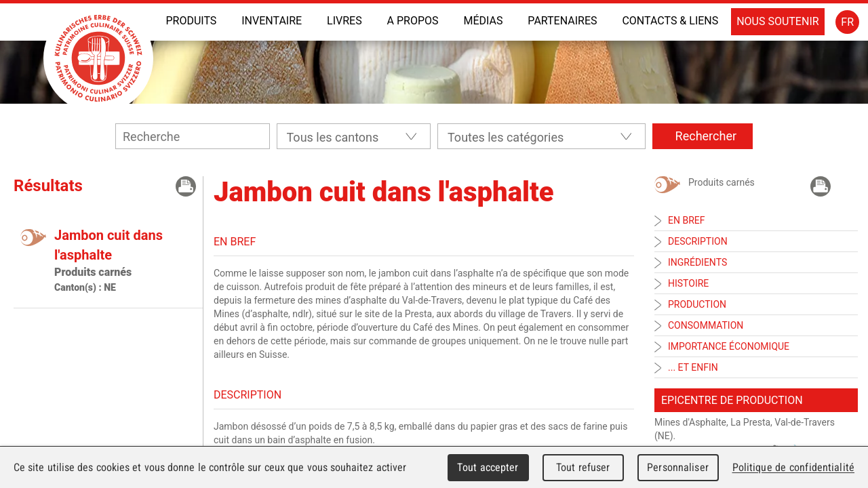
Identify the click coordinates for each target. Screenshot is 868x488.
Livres (344, 21)
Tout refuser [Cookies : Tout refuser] (583, 467)
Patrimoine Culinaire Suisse (98, 58)
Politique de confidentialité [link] (793, 467)
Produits (191, 21)
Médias (483, 21)
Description (698, 241)
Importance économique (729, 346)
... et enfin (693, 367)
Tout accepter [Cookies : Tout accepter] (488, 467)
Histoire (688, 283)
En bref (686, 220)
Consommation (706, 325)
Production (697, 304)
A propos (413, 21)
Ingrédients (697, 262)
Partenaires (562, 21)
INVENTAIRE (272, 21)
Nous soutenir (777, 21)
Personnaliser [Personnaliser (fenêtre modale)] (678, 467)
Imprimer (186, 186)
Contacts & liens (670, 21)
